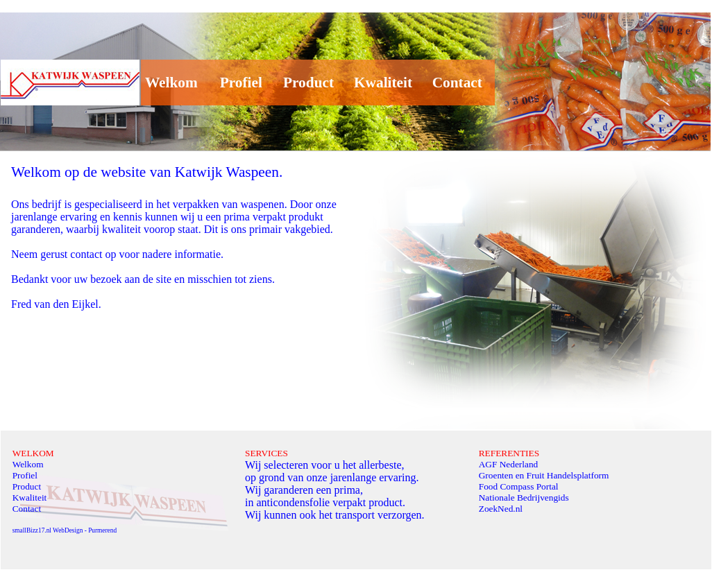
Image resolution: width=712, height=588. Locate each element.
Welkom (170, 83)
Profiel (237, 83)
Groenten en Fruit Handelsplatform (544, 475)
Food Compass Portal (519, 486)
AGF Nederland (509, 464)
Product (308, 83)
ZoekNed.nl (501, 509)
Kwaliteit (383, 83)
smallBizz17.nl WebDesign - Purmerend (65, 530)
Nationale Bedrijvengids (524, 498)
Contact (454, 83)
